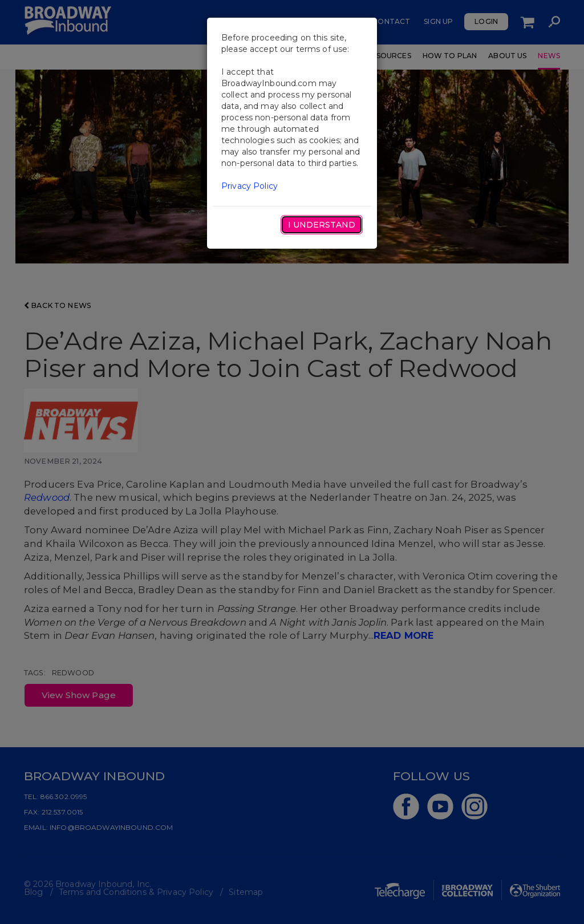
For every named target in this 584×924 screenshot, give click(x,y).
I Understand (322, 225)
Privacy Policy (250, 186)
